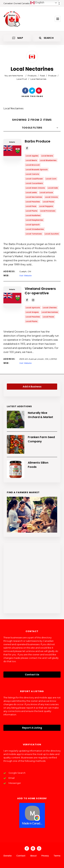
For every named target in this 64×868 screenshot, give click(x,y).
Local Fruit (22, 79)
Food (42, 76)
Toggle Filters (32, 128)
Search (46, 38)
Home (20, 76)
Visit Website (25, 275)
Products (32, 76)
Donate (8, 856)
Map (18, 38)
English (37, 3)
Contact (21, 856)
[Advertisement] (32, 578)
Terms (57, 856)
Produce (52, 76)
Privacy (45, 856)
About (33, 856)
